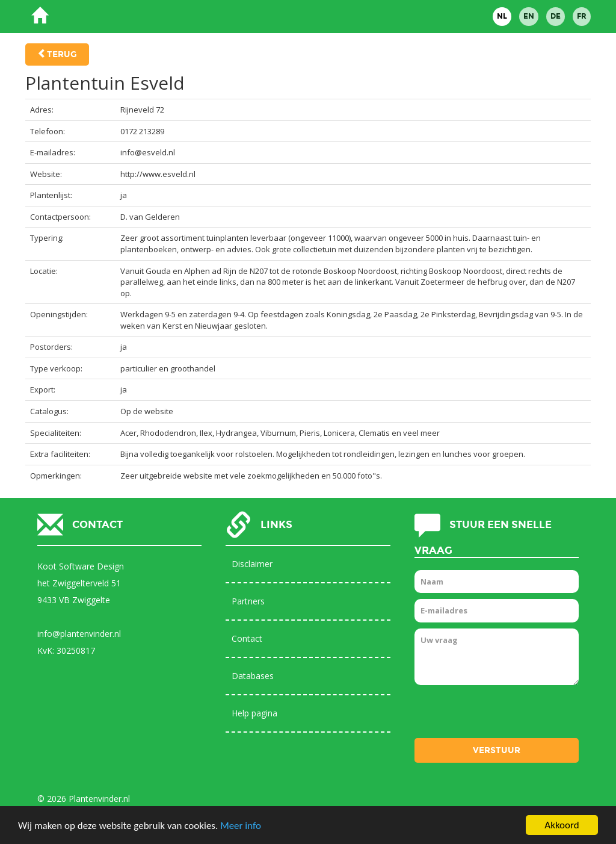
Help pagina (254, 713)
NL (502, 16)
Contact (247, 638)
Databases (253, 676)
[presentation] (506, 715)
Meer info (241, 826)
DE (556, 16)
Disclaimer (252, 564)
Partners (248, 601)
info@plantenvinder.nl (79, 634)
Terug (62, 54)
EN (529, 16)
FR (582, 16)
